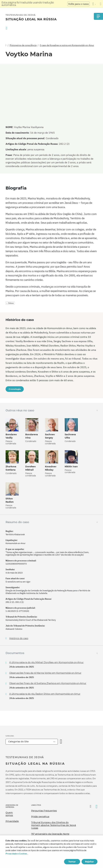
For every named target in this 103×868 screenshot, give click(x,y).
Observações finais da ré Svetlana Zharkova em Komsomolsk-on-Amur (48, 683)
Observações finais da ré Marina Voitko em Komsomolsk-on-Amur (45, 673)
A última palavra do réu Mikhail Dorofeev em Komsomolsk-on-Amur (46, 662)
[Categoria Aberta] (61, 742)
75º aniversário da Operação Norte (50, 834)
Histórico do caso (19, 638)
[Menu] (98, 16)
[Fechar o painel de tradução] (101, 4)
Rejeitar (89, 862)
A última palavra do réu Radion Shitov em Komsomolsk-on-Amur (45, 694)
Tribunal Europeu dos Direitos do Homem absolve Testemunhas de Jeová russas (54, 825)
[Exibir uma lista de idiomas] (94, 4)
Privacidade (12, 821)
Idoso (11, 303)
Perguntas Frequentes (44, 811)
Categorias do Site (18, 742)
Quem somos (9, 814)
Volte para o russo (78, 4)
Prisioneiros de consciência (23, 45)
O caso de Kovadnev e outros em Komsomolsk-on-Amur (67, 45)
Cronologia (15, 389)
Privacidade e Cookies (16, 854)
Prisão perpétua (40, 817)
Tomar (72, 862)
